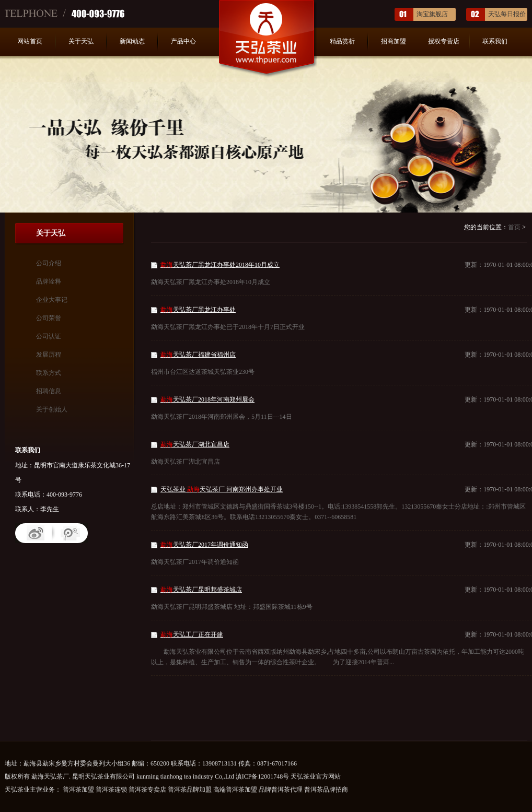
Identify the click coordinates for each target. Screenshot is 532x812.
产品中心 (183, 41)
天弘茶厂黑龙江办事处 (198, 310)
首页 (514, 227)
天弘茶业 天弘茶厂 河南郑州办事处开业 (222, 489)
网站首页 (30, 41)
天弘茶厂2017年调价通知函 (204, 545)
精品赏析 (342, 41)
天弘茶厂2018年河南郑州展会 (207, 399)
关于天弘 (81, 41)
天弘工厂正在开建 (192, 634)
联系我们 (495, 41)
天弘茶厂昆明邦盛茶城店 (201, 590)
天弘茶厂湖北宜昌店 (195, 444)
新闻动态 (132, 41)
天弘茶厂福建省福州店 (198, 355)
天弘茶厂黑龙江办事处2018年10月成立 (220, 265)
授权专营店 (444, 41)
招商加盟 (394, 41)
